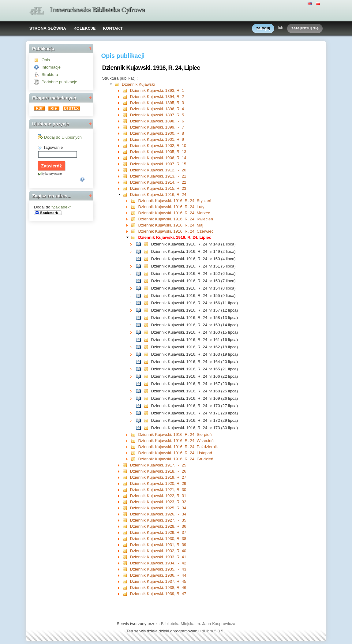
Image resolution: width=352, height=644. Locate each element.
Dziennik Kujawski (138, 84)
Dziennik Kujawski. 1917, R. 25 (158, 465)
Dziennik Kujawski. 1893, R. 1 (157, 90)
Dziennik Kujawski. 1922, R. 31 (158, 496)
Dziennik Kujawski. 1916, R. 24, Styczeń (175, 201)
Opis (46, 60)
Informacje (51, 67)
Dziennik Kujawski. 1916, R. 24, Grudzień (176, 459)
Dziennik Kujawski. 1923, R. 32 (158, 502)
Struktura (50, 75)
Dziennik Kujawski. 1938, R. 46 (158, 588)
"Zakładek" (61, 207)
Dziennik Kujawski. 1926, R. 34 (158, 514)
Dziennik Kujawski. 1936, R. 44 (158, 575)
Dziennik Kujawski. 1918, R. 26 (158, 471)
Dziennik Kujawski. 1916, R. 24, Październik (178, 447)
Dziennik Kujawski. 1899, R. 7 (157, 127)
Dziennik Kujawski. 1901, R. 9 (157, 139)
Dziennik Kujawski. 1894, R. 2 (157, 97)
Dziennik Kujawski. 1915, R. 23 (158, 188)
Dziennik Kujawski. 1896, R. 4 (157, 109)
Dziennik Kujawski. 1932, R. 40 (158, 551)
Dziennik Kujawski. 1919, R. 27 (158, 477)
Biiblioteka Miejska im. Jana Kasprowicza (198, 624)
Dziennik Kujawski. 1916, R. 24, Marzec (174, 213)
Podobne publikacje (59, 82)
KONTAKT (113, 28)
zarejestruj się (305, 28)
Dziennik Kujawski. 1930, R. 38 (158, 539)
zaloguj (263, 28)
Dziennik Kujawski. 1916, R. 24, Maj (171, 225)
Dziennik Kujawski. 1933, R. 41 (158, 557)
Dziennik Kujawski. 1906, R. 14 (158, 158)
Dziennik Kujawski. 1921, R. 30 (158, 490)
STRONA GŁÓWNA (48, 28)
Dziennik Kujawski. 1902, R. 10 (158, 146)
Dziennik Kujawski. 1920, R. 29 (158, 483)
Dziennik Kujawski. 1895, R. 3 (157, 103)
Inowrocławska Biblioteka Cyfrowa (97, 10)
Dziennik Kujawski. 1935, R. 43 (158, 569)
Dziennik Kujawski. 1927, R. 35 (158, 520)
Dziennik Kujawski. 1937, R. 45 (158, 581)
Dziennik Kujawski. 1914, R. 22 (158, 182)
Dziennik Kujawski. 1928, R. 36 (158, 526)
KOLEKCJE (85, 28)
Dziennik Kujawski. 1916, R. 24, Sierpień (175, 434)
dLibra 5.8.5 (213, 631)
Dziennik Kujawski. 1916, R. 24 (158, 195)
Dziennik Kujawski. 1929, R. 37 (158, 532)
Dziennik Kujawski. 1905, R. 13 (158, 152)
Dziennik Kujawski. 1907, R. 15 (158, 164)
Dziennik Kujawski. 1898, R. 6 (157, 121)
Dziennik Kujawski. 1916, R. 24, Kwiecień (175, 219)
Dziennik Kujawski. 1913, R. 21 (158, 176)
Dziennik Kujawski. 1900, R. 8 (157, 133)
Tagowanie (53, 147)
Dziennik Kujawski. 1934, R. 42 (158, 563)
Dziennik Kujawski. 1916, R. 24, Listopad (175, 453)
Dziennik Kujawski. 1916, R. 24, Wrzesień (176, 441)
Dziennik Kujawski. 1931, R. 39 (158, 545)
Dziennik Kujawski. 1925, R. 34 (158, 508)
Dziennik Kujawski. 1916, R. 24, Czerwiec (176, 231)
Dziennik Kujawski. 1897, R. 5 (157, 115)
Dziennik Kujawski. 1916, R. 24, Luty (171, 207)
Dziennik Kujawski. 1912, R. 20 (158, 170)
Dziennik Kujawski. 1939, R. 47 (158, 594)
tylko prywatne (52, 174)
